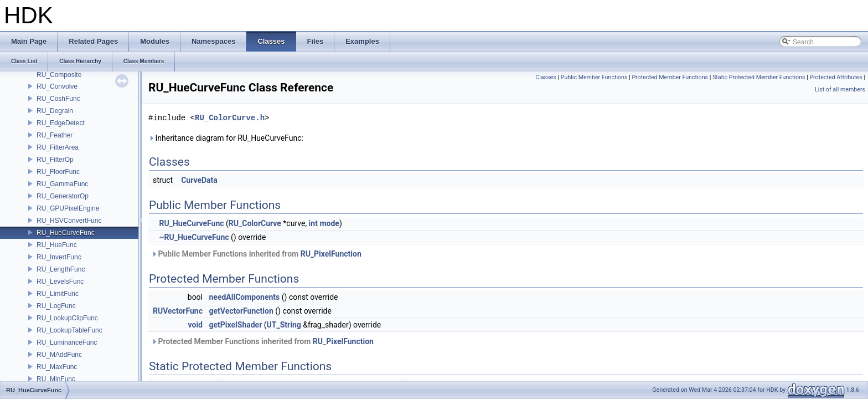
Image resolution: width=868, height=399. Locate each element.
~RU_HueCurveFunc (194, 237)
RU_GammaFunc (62, 184)
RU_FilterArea (58, 147)
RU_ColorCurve (255, 223)
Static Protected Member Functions (759, 77)
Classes (546, 77)
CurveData (199, 180)
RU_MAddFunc (59, 355)
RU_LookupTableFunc (69, 330)
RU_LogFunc (56, 306)
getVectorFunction (241, 311)
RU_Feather (55, 135)
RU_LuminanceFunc (67, 342)
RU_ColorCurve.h (230, 118)
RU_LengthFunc (61, 269)
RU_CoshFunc (58, 99)
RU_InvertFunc (59, 257)
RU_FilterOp (55, 160)
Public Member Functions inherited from (256, 254)
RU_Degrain (55, 111)
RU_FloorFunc (58, 172)
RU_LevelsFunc (60, 282)
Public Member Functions (594, 77)
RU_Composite (59, 75)
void (195, 325)
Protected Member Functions (670, 77)
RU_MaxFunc (57, 367)
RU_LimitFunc (58, 294)
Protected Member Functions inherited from (262, 341)
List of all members (840, 89)
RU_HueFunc (57, 245)
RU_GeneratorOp (63, 196)
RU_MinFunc (56, 379)
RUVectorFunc (178, 311)
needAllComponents (244, 297)
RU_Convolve (57, 86)
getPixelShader (235, 325)
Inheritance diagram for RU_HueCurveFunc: (226, 138)
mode (329, 223)
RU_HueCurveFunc (66, 233)
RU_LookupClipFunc (67, 318)
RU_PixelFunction (331, 254)
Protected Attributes (836, 77)
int (313, 223)
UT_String (284, 325)
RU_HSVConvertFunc (69, 221)
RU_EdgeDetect (61, 123)
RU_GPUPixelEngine (68, 208)
